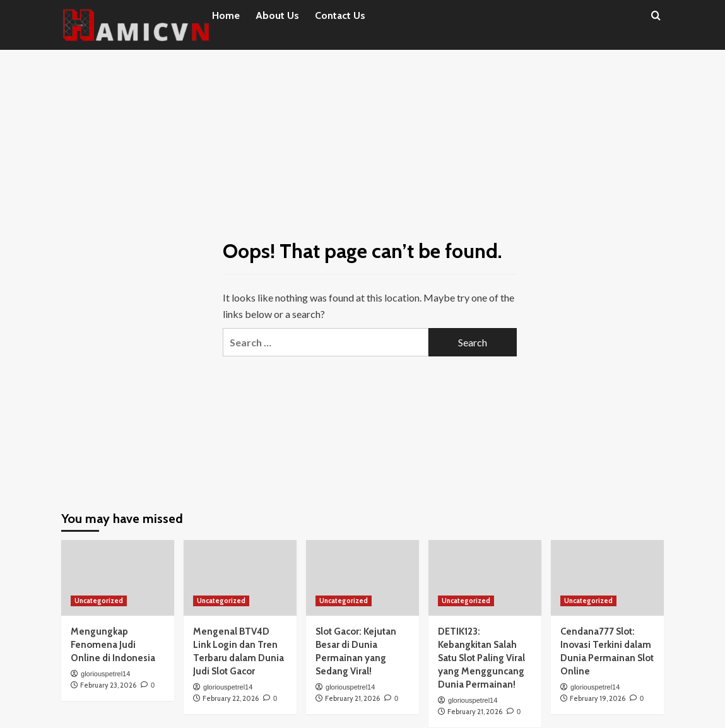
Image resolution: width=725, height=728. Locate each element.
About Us (277, 15)
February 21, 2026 (352, 698)
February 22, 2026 (231, 698)
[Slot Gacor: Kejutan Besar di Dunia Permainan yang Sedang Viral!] (362, 578)
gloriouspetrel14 (105, 674)
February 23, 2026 (108, 685)
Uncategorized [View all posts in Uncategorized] (99, 601)
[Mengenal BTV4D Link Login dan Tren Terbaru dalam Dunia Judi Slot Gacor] (240, 578)
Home (226, 15)
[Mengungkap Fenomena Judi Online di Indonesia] (118, 578)
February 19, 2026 (598, 698)
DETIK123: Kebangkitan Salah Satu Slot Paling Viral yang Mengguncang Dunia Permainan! (481, 658)
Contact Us (340, 15)
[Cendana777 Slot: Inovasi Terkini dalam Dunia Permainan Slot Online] (607, 578)
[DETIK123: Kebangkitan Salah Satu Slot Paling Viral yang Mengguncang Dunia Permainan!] (485, 578)
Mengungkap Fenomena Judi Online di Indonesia (113, 645)
